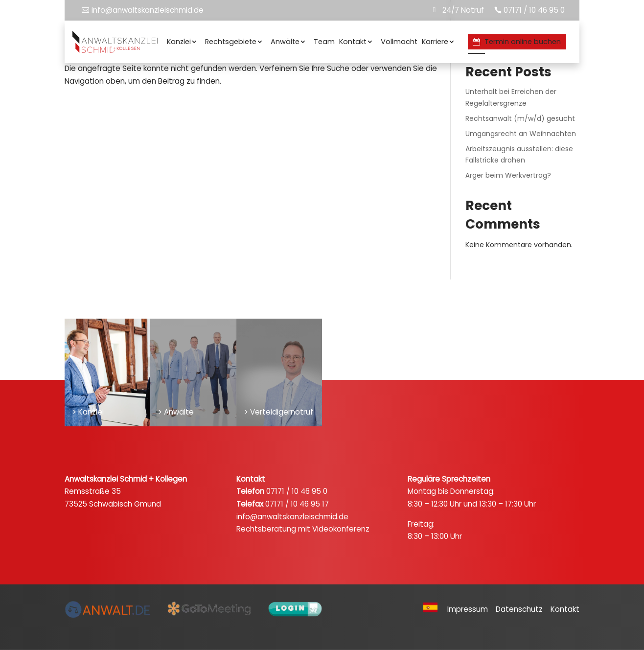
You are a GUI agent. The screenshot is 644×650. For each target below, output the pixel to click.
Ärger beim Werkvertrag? (508, 175)
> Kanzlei (88, 412)
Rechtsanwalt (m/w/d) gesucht (520, 118)
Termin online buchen (523, 42)
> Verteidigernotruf (279, 412)
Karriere (435, 42)
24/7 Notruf (463, 10)
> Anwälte (176, 412)
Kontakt (353, 42)
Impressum (471, 610)
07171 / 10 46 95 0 (534, 10)
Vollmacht (399, 42)
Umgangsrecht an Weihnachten (521, 134)
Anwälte (285, 42)
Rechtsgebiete (231, 42)
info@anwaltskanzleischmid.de (148, 10)
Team (324, 42)
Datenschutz (522, 610)
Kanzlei (179, 42)
